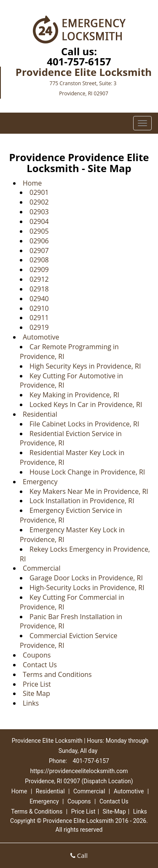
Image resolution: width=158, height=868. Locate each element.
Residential (40, 414)
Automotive (41, 337)
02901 (39, 192)
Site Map (36, 693)
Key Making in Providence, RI (74, 395)
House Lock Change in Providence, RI (87, 472)
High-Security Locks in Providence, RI (87, 588)
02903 (39, 212)
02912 (39, 279)
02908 (39, 260)
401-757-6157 (79, 61)
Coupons (37, 655)
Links (31, 703)
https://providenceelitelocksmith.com (79, 771)
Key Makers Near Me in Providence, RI (89, 491)
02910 (39, 308)
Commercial (42, 568)
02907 (39, 251)
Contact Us (40, 665)
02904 (39, 221)
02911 (39, 318)
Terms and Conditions (57, 674)
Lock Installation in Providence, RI (82, 501)
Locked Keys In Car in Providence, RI (86, 404)
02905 (39, 231)
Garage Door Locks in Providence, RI (86, 578)
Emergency (40, 482)
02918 (39, 289)
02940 (39, 299)
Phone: (59, 761)
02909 (39, 270)
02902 (39, 202)
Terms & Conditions (37, 811)
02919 (39, 327)
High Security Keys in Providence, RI (85, 366)
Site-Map (114, 811)
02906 (39, 241)
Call (79, 855)
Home (32, 183)
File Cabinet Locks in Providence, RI (84, 424)
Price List (37, 684)
